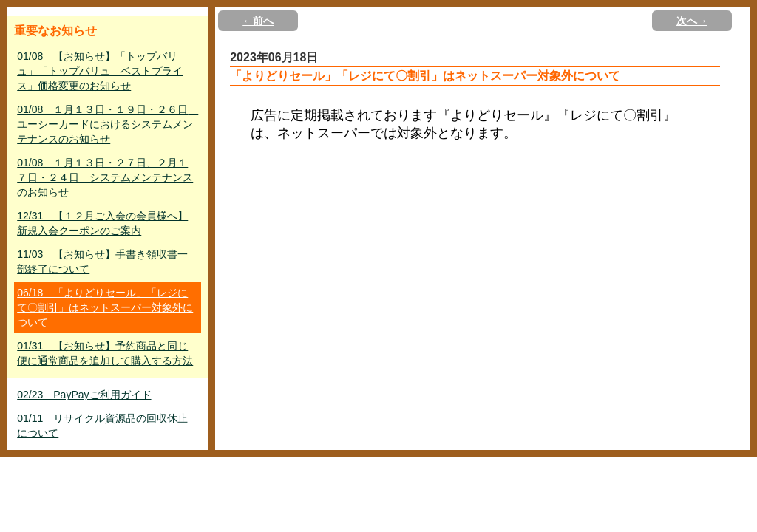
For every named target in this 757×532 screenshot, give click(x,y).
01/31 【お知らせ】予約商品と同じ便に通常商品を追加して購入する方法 (105, 353)
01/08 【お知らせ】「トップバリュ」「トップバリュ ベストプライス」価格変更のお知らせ (100, 71)
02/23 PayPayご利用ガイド (84, 395)
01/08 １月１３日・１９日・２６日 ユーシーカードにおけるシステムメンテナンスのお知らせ (108, 124)
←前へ (258, 21)
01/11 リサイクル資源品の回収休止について (102, 426)
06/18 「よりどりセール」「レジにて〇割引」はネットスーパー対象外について (105, 307)
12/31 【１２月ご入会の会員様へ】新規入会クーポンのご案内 (102, 223)
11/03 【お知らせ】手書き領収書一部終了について (102, 262)
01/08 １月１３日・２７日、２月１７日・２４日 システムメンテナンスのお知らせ (105, 177)
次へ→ (692, 21)
